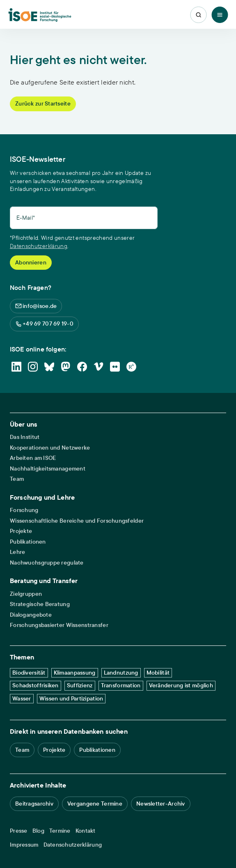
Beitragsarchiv (34, 804)
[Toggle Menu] (220, 15)
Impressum (24, 845)
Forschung (24, 510)
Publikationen (28, 542)
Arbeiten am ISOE (33, 458)
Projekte (21, 531)
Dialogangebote (31, 615)
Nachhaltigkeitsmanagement (48, 469)
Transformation (121, 685)
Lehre (17, 552)
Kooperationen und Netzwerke (50, 448)
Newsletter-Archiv (161, 804)
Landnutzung (121, 673)
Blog (38, 831)
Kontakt (86, 831)
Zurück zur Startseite (43, 103)
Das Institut (25, 437)
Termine (60, 831)
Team (17, 479)
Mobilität (158, 673)
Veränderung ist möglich (181, 685)
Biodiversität (29, 673)
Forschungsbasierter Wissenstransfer (59, 625)
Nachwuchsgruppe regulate (47, 563)
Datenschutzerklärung (39, 246)
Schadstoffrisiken (36, 685)
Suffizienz (80, 685)
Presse (19, 831)
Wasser (22, 698)
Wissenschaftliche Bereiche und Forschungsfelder (77, 521)
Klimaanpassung (75, 673)
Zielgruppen (26, 594)
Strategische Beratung (40, 604)
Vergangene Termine (95, 804)
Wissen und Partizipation (71, 698)
